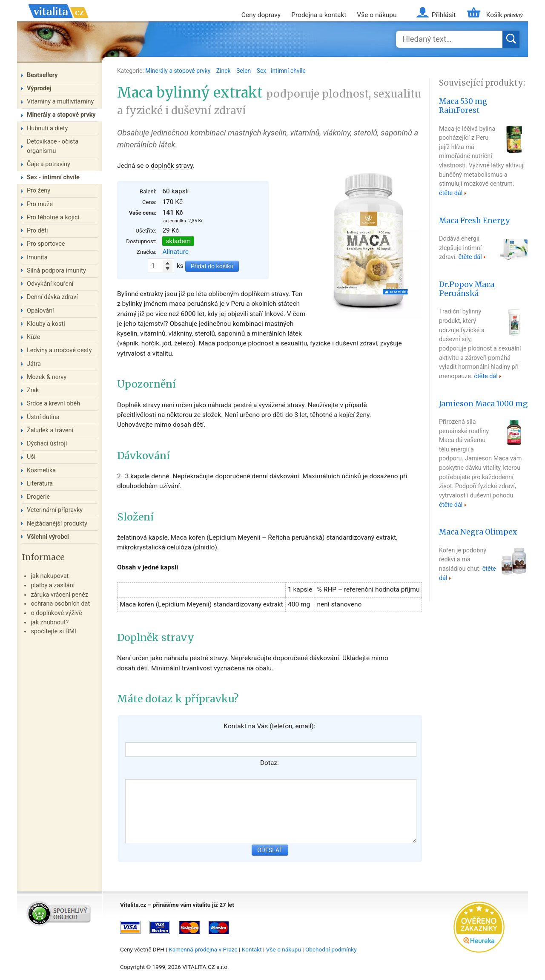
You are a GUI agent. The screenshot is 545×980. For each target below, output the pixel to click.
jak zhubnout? (50, 622)
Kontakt (252, 949)
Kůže (34, 337)
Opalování (40, 311)
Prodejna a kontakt (319, 15)
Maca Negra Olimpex (478, 532)
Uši (31, 457)
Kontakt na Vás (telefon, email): (269, 726)
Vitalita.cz (58, 21)
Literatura (40, 484)
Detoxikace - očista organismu (53, 146)
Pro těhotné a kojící (53, 217)
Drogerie (38, 497)
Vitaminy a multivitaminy (60, 102)
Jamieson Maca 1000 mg (483, 404)
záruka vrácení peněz (59, 595)
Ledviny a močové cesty (59, 350)
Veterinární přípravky (55, 510)
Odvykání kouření (50, 284)
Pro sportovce (46, 244)
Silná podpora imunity (56, 271)
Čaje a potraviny (49, 164)
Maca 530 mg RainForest (463, 106)
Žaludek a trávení (50, 430)
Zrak (33, 390)
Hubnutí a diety (47, 128)
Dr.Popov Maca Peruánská (467, 289)
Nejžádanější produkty (57, 524)
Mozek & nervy (47, 377)
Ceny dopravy (261, 15)
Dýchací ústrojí (47, 444)
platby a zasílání (53, 585)
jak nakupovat (50, 576)
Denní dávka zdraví (52, 297)
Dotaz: (270, 763)
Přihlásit (444, 15)
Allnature (175, 252)
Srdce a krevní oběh (53, 404)
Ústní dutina (43, 417)
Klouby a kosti (46, 324)
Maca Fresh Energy (474, 221)
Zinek (224, 71)
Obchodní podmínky (331, 949)
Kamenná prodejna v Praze (203, 949)
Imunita (37, 257)
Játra (34, 364)
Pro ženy (39, 191)
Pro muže (40, 204)
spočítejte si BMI (53, 631)
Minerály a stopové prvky (178, 71)
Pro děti (37, 231)
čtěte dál (451, 193)
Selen (244, 71)
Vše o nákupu (377, 15)
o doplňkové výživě (56, 613)
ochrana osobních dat (60, 604)
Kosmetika (41, 470)
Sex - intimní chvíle (281, 71)
